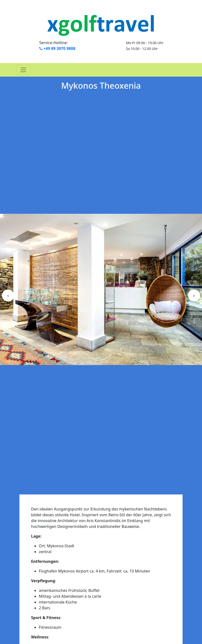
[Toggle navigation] (23, 70)
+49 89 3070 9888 (57, 48)
